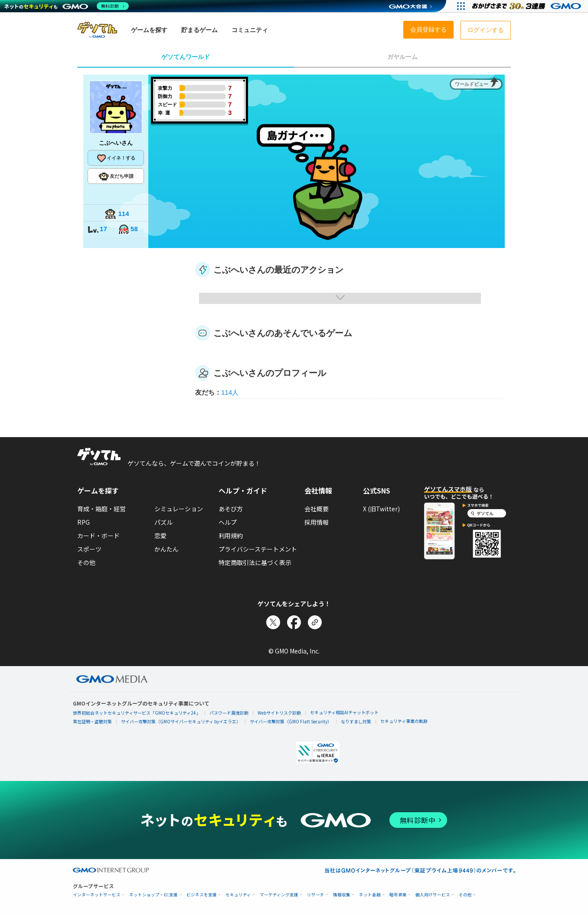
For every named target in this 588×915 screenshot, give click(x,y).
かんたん (167, 549)
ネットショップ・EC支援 (154, 895)
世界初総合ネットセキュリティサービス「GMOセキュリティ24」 (137, 713)
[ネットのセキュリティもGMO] (67, 6)
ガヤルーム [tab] (402, 57)
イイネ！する (116, 158)
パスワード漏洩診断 (229, 713)
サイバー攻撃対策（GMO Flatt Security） (291, 721)
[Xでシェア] (273, 622)
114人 (230, 392)
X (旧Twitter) (381, 509)
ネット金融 (370, 895)
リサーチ (316, 895)
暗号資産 (398, 895)
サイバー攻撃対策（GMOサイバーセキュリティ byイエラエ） (181, 721)
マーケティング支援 (279, 895)
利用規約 (231, 536)
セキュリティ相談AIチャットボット (344, 712)
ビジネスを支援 (202, 895)
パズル (163, 522)
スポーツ (89, 549)
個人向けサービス (433, 895)
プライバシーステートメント (258, 549)
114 (117, 214)
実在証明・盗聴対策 (92, 721)
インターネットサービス (97, 895)
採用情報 (317, 522)
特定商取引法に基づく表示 (255, 562)
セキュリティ (238, 895)
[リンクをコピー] (315, 622)
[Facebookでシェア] (294, 622)
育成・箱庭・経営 (101, 509)
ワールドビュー (472, 84)
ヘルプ (228, 522)
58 (128, 230)
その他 (86, 562)
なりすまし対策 (356, 721)
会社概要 (317, 509)
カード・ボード (98, 536)
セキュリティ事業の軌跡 (404, 721)
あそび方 (231, 509)
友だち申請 (116, 176)
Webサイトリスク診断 (279, 713)
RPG (83, 522)
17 (97, 230)
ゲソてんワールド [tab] (186, 57)
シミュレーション (179, 509)
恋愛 (160, 536)
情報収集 (342, 895)
